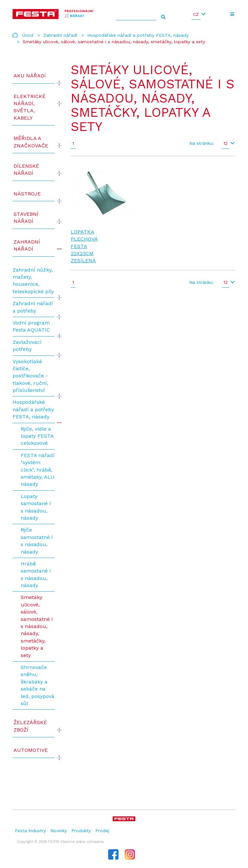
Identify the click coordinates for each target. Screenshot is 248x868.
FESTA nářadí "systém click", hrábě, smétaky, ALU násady (38, 470)
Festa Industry (30, 831)
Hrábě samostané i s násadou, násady (36, 574)
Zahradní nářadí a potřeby (33, 307)
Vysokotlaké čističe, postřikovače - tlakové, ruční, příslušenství (30, 376)
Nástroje (27, 194)
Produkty (81, 831)
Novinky (59, 831)
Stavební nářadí (26, 218)
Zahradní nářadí (60, 35)
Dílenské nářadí (26, 170)
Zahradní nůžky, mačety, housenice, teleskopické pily (33, 281)
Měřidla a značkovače (31, 142)
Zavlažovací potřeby (27, 346)
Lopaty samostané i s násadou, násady (36, 507)
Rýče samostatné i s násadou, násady (37, 541)
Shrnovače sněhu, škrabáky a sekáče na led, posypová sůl (37, 685)
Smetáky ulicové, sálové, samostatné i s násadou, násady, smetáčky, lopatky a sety (37, 626)
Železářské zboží (30, 726)
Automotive (31, 750)
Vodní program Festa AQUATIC (31, 326)
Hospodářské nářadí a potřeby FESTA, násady (138, 35)
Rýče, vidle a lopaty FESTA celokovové (37, 436)
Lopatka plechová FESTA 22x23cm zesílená (84, 246)
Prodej (102, 831)
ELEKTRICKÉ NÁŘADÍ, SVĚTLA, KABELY (30, 107)
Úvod (28, 35)
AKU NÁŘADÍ (30, 76)
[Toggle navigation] (232, 14)
